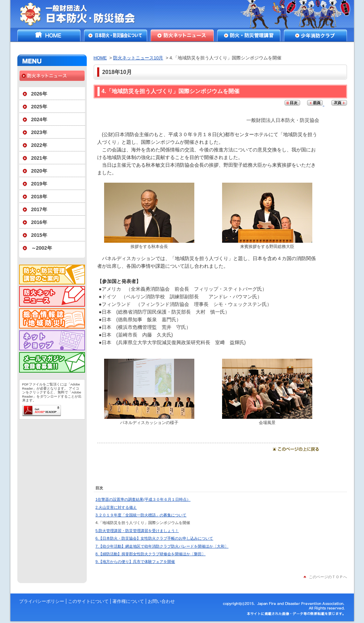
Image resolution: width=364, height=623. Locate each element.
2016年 (39, 222)
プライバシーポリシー (42, 601)
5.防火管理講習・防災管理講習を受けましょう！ (137, 531)
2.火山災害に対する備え (116, 507)
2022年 (39, 145)
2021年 (39, 158)
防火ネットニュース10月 (138, 58)
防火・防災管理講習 (249, 35)
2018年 (39, 197)
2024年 (39, 119)
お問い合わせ (161, 601)
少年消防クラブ (315, 35)
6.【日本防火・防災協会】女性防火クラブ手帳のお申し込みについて (154, 538)
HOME (49, 35)
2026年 (39, 94)
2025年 (39, 107)
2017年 (39, 209)
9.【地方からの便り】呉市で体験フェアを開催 (135, 562)
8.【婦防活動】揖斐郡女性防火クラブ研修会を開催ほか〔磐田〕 (150, 554)
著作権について (128, 601)
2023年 (39, 132)
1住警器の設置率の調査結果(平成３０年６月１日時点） (143, 499)
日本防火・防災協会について (116, 35)
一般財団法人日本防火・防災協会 (82, 14)
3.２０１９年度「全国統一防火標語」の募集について (141, 515)
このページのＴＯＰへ (328, 577)
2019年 (39, 184)
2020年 (39, 171)
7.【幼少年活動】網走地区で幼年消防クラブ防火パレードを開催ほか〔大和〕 (162, 546)
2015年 (39, 235)
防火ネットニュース (182, 35)
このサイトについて (88, 601)
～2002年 (42, 248)
